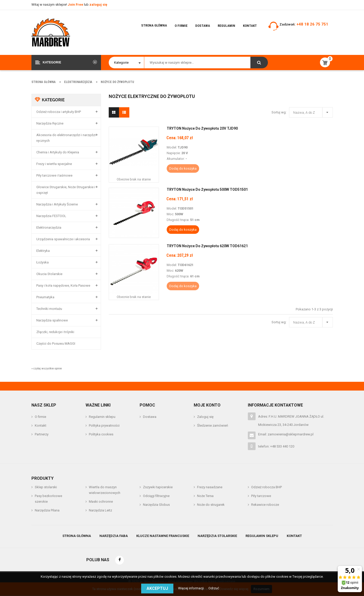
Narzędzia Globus (156, 505)
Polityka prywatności (104, 425)
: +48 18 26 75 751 (311, 24)
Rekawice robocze (265, 505)
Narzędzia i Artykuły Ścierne (57, 204)
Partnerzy (42, 434)
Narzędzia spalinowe (52, 320)
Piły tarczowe (261, 496)
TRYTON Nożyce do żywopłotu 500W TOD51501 (207, 189)
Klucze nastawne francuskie (163, 536)
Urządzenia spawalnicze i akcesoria (63, 239)
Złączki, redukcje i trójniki (55, 332)
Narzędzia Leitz (100, 510)
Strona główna (154, 25)
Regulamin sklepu (102, 417)
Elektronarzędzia (49, 227)
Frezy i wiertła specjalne (54, 164)
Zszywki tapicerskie (158, 487)
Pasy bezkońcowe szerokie (48, 499)
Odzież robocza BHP (266, 487)
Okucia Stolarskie (49, 274)
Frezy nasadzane (210, 487)
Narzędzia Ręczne (50, 123)
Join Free (76, 5)
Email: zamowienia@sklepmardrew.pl (286, 434)
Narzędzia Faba (114, 536)
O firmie (181, 26)
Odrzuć (214, 588)
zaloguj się (98, 5)
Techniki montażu (49, 309)
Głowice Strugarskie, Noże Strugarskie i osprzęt (66, 190)
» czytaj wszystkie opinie (47, 369)
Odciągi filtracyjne (156, 496)
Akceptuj (157, 588)
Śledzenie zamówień (213, 425)
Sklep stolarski (46, 487)
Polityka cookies (101, 434)
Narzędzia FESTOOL (51, 216)
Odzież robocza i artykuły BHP (59, 112)
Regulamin (226, 26)
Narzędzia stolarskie (217, 536)
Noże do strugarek (211, 505)
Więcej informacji (191, 588)
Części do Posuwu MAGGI (56, 343)
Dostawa (203, 26)
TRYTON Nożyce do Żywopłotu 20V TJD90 (202, 128)
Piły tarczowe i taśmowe (54, 175)
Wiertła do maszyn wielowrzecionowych (105, 490)
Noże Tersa (205, 496)
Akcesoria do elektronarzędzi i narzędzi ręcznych (66, 138)
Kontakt (250, 26)
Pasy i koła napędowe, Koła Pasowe (63, 285)
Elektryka (43, 251)
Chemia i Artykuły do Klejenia (58, 152)
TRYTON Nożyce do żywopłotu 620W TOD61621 (207, 246)
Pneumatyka (45, 297)
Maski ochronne (101, 502)
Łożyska (43, 262)
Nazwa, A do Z (312, 112)
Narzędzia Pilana (47, 510)
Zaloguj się (205, 417)
